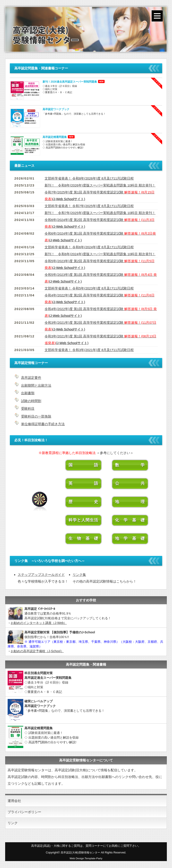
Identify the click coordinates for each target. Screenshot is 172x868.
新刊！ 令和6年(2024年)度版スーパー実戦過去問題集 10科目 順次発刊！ (100, 254)
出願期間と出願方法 (36, 385)
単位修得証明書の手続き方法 (43, 423)
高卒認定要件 (31, 378)
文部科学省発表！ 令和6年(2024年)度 (89, 247)
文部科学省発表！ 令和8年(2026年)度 (89, 178)
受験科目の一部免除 (36, 416)
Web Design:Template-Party (86, 859)
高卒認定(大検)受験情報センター (80, 853)
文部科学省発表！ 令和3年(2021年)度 (89, 350)
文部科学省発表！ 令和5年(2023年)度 (89, 288)
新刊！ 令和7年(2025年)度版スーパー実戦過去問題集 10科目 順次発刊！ (100, 213)
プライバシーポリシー (24, 812)
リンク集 (79, 574)
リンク (13, 823)
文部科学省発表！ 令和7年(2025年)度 (89, 206)
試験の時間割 (31, 400)
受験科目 (28, 408)
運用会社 (14, 800)
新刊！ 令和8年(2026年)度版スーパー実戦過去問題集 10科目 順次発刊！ (100, 185)
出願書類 (28, 393)
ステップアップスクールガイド (41, 574)
